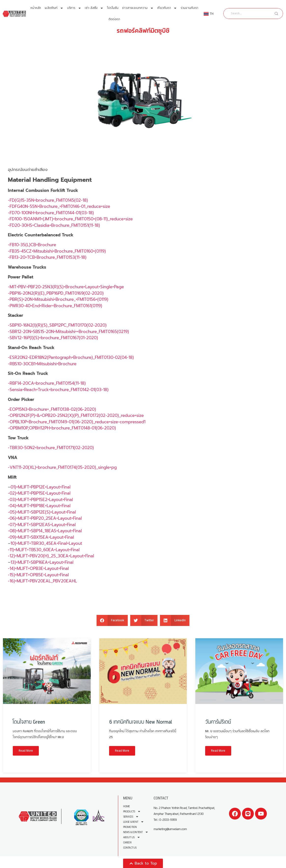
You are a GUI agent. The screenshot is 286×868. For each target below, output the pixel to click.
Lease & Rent (134, 822)
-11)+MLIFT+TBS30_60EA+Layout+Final (44, 550)
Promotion (130, 827)
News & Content (136, 832)
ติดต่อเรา (114, 19)
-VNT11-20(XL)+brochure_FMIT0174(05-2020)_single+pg (62, 467)
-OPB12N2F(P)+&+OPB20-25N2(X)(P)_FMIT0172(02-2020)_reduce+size (76, 415)
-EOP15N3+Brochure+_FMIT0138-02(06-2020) (52, 409)
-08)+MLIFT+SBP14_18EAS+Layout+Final (45, 531)
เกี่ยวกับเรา (167, 8)
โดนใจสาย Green (29, 722)
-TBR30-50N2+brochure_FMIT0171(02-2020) (51, 448)
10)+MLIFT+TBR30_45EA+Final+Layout (46, 543)
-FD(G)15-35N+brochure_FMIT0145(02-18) (48, 200)
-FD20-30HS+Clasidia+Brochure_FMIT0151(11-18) (54, 225)
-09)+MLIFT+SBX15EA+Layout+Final (41, 537)
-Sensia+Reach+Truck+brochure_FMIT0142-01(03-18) (58, 390)
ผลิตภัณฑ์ (54, 8)
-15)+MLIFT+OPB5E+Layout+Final (38, 575)
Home (127, 806)
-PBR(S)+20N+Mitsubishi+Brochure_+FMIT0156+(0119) (58, 299)
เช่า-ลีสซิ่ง (94, 8)
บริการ (74, 8)
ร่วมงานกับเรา (189, 8)
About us (132, 837)
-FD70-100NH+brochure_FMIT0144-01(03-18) (51, 213)
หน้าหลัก (36, 8)
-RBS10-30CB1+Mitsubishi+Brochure (42, 364)
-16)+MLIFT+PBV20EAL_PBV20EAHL (42, 581)
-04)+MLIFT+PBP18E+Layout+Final (39, 506)
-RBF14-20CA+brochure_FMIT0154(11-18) (47, 383)
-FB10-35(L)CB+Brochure (32, 245)
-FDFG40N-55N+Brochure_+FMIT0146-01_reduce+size (59, 206)
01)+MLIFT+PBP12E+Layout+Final (41, 487)
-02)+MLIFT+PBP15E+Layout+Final (39, 493)
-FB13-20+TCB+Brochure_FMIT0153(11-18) (47, 257)
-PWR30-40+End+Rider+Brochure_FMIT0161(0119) (55, 306)
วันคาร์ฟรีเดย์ (218, 722)
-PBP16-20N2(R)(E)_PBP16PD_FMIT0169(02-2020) (56, 293)
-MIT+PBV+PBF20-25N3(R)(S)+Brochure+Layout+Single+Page (66, 287)
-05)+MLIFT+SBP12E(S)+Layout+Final (42, 512)
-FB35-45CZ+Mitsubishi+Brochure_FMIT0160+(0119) (57, 251)
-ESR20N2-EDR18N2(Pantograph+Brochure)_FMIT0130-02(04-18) (71, 357)
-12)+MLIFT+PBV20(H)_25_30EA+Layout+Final (51, 556)
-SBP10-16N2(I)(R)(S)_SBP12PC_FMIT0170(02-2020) (57, 325)
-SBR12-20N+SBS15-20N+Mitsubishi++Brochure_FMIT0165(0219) (68, 332)
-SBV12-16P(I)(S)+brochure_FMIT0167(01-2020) (53, 338)
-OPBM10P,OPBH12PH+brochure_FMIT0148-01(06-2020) (62, 428)
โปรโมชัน (113, 8)
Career (127, 843)
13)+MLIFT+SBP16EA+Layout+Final (42, 562)
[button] (112, 620)
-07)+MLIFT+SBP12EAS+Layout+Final (42, 525)
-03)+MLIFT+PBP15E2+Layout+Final (40, 500)
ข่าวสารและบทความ (138, 8)
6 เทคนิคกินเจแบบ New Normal (141, 722)
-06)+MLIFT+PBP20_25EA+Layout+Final (45, 518)
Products (132, 812)
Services (131, 817)
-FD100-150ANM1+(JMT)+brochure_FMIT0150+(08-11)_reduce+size (70, 219)
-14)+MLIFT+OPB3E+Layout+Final (38, 568)
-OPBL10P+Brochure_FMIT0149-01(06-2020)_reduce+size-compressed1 (77, 422)
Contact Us (130, 848)
